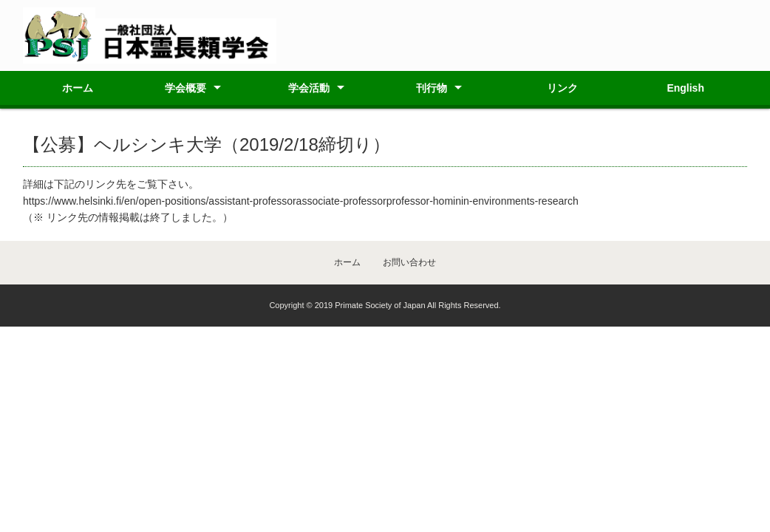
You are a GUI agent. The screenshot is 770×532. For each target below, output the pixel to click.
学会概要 (185, 88)
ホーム (78, 88)
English (685, 88)
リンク (562, 88)
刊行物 (432, 88)
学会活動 (309, 88)
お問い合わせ (409, 262)
